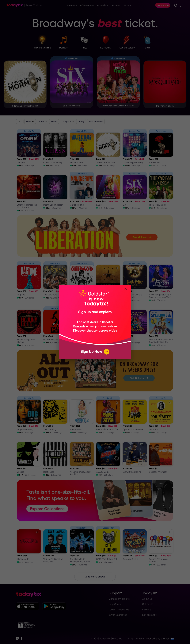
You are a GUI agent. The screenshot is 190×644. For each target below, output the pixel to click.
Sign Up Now (95, 352)
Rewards (79, 326)
